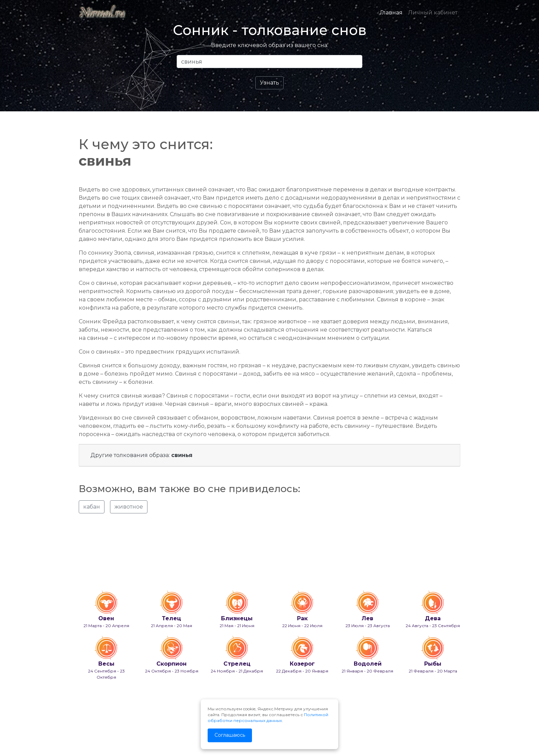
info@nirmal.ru (94, 733)
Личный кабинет (433, 13)
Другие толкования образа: (141, 455)
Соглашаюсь (230, 735)
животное (129, 507)
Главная (391, 13)
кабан (92, 507)
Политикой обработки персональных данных (268, 718)
